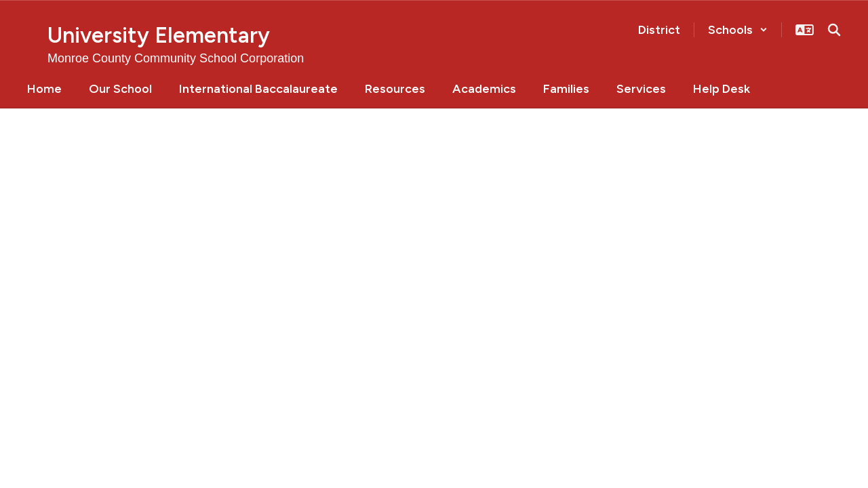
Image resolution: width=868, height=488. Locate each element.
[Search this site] (834, 30)
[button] (738, 30)
